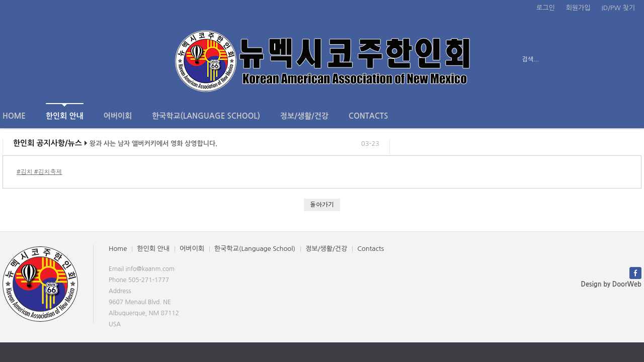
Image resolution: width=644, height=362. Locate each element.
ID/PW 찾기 (618, 8)
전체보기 (31, 59)
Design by (611, 284)
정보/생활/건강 (304, 116)
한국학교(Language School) (206, 116)
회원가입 (578, 8)
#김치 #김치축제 (39, 172)
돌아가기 (322, 204)
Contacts (368, 116)
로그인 (546, 8)
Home (14, 116)
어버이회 (118, 116)
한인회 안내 (65, 111)
